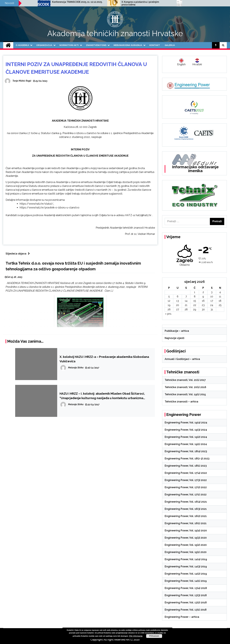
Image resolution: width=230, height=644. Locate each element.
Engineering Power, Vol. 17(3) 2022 (186, 480)
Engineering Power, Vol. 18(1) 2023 (186, 466)
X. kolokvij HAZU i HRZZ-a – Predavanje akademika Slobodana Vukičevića (104, 359)
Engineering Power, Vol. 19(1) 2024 (186, 444)
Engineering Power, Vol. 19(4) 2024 (186, 423)
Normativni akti (69, 45)
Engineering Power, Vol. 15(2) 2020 (186, 545)
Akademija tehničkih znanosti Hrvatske (115, 33)
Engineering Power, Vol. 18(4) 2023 (186, 451)
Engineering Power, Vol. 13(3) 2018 (186, 595)
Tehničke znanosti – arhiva (181, 402)
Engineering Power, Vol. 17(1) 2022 (186, 495)
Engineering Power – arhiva (182, 617)
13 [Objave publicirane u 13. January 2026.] (178, 301)
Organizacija (44, 45)
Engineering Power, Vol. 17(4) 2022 (186, 473)
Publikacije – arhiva (177, 331)
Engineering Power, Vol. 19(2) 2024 (186, 437)
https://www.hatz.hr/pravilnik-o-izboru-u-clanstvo (50, 208)
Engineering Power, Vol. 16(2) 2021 (186, 516)
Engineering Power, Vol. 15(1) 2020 (186, 552)
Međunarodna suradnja (128, 45)
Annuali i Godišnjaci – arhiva (182, 359)
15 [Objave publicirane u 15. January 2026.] (195, 301)
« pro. (168, 314)
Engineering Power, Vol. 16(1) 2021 (186, 523)
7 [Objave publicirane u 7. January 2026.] (186, 296)
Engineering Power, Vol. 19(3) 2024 (186, 430)
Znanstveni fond (96, 45)
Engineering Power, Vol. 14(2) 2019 (186, 574)
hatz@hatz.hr (144, 215)
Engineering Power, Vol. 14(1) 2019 (186, 581)
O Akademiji (22, 45)
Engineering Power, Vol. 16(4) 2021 (186, 502)
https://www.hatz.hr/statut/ (36, 204)
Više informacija (136, 636)
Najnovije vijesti (174, 338)
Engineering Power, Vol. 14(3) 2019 (186, 566)
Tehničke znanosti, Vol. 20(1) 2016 (185, 387)
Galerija (170, 45)
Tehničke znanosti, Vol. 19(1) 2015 (185, 394)
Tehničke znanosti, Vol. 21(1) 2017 (185, 380)
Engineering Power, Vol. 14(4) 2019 (186, 559)
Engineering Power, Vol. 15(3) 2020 (186, 538)
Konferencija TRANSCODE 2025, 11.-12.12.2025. (127, 2)
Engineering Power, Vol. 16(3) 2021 (186, 509)
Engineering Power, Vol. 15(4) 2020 (186, 531)
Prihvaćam (154, 636)
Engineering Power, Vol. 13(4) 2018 (186, 588)
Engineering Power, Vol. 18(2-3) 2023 (187, 459)
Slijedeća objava (18, 254)
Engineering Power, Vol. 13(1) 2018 (186, 610)
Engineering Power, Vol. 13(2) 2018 (186, 602)
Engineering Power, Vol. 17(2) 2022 (186, 487)
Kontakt (155, 45)
